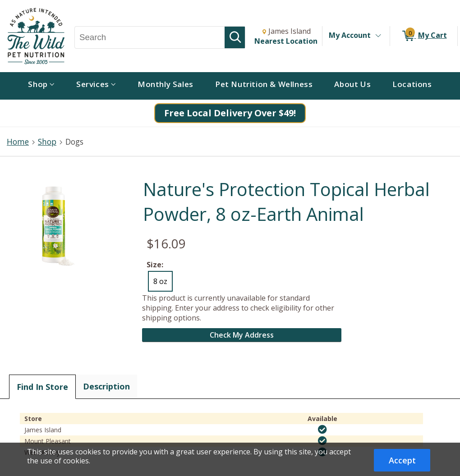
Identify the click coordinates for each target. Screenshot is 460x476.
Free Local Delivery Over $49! (230, 113)
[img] (322, 430)
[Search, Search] (150, 37)
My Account (350, 35)
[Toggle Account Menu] (378, 36)
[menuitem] (41, 86)
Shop (47, 142)
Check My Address (242, 335)
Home (18, 142)
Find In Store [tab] (42, 387)
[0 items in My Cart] (424, 36)
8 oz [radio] (160, 281)
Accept (402, 460)
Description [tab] (106, 386)
